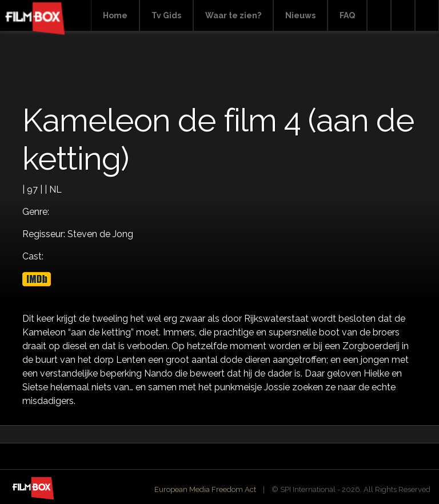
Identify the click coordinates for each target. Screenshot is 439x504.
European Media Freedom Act (205, 489)
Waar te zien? (233, 15)
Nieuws (300, 15)
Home (115, 15)
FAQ (347, 15)
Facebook (403, 16)
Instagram (427, 16)
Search (379, 16)
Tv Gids (166, 15)
